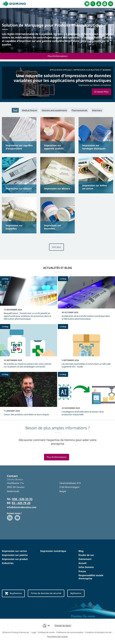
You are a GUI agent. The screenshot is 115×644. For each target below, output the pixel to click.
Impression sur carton (14, 551)
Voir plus (56, 247)
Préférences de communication (70, 633)
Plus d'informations (58, 56)
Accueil (82, 563)
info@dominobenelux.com (22, 507)
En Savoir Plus (101, 92)
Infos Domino (86, 567)
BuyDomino (14, 594)
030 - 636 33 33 (22, 499)
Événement (85, 559)
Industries (8, 563)
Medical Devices (30, 110)
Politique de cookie (46, 633)
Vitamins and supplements (54, 110)
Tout (15, 110)
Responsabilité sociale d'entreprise (91, 577)
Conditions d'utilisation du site (98, 633)
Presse (82, 572)
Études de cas (86, 555)
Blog (81, 551)
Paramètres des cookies (57, 637)
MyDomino (78, 594)
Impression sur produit (15, 559)
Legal (34, 633)
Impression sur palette (15, 555)
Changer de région (63, 626)
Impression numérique (53, 551)
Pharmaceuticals (80, 110)
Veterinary (97, 110)
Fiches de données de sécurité (47, 594)
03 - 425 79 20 (21, 503)
